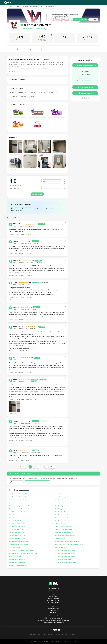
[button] (66, 223)
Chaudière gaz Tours (61, 509)
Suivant (52, 467)
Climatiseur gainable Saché (17, 527)
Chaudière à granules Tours (63, 506)
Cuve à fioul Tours (60, 539)
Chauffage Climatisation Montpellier (66, 562)
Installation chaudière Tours (17, 562)
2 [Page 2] (34, 467)
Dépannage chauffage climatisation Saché (21, 550)
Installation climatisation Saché (18, 512)
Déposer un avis (85, 93)
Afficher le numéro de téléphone (85, 65)
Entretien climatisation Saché (18, 539)
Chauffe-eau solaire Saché (17, 530)
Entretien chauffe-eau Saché (17, 536)
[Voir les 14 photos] (80, 20)
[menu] (102, 3)
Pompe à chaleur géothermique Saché (20, 506)
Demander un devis (85, 87)
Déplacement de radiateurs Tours (65, 536)
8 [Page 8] (46, 467)
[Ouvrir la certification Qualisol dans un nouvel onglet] (18, 124)
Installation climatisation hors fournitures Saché (23, 553)
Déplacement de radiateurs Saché (19, 545)
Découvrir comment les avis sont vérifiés (37, 482)
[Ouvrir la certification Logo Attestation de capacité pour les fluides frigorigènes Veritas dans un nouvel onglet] (37, 124)
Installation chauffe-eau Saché (18, 494)
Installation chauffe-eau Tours (18, 559)
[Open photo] (15, 406)
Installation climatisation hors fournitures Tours (69, 545)
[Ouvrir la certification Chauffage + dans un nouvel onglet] (37, 112)
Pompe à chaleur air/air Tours (18, 565)
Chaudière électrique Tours (63, 515)
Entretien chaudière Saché (17, 533)
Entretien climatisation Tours (63, 530)
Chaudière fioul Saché (15, 521)
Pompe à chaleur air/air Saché (18, 500)
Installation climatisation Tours (64, 503)
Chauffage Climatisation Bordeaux (65, 553)
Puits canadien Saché (15, 556)
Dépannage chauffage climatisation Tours (67, 542)
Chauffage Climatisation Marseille (65, 556)
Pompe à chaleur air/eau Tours (64, 494)
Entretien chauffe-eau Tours (63, 527)
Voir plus (13, 72)
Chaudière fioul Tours (61, 512)
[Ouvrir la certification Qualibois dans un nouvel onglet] (18, 112)
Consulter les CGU (16, 482)
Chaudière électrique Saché (17, 524)
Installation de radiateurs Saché (18, 542)
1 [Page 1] (30, 467)
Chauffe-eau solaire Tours (62, 521)
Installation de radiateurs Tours (64, 533)
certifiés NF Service (52, 209)
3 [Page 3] (38, 467)
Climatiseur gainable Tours (63, 518)
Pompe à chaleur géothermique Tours (66, 497)
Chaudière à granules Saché (17, 515)
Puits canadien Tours (61, 548)
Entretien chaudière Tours (62, 524)
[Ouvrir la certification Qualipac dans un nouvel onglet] (57, 112)
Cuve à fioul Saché (14, 548)
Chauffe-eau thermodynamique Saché (20, 509)
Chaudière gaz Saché (15, 518)
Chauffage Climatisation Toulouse (65, 550)
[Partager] (93, 20)
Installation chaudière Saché (17, 497)
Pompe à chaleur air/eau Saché (18, 503)
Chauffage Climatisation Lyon (64, 559)
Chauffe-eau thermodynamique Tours (66, 500)
